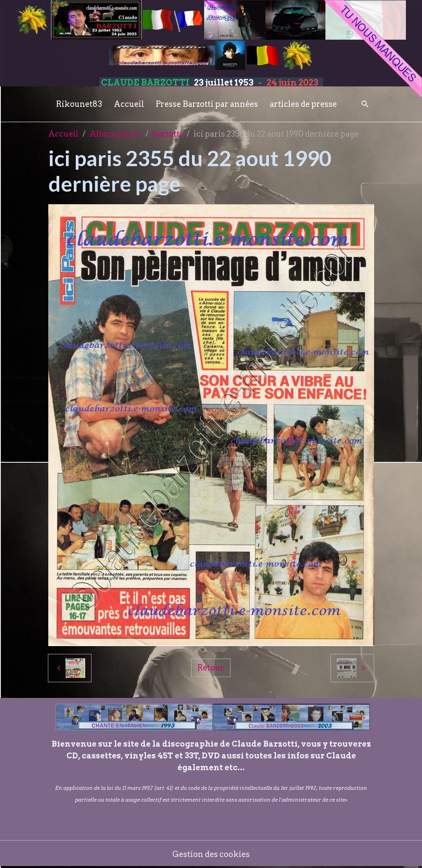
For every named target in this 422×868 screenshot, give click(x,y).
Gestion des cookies (211, 854)
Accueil (129, 104)
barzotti (167, 134)
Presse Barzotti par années (207, 104)
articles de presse (303, 104)
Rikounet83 (79, 104)
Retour (211, 668)
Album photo (115, 134)
